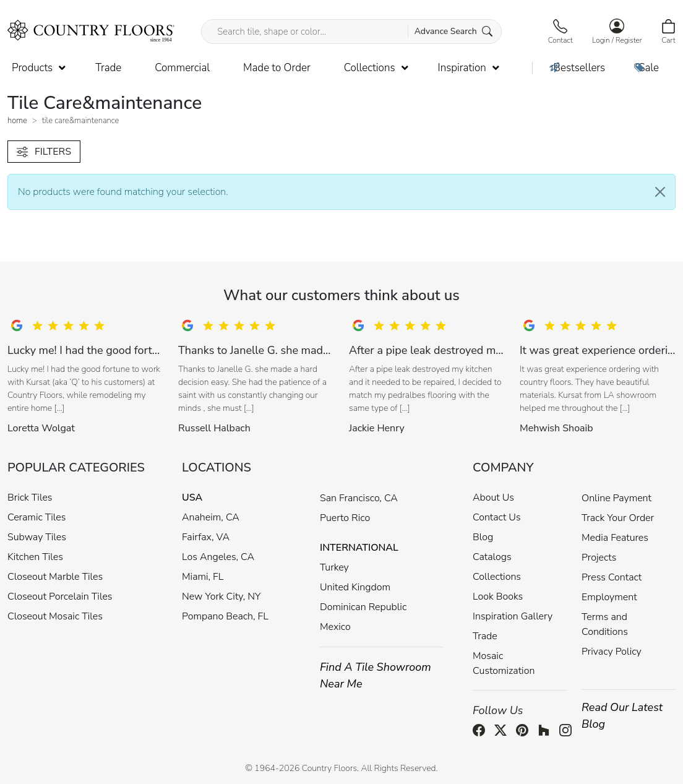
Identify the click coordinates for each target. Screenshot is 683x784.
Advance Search (454, 31)
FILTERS (44, 152)
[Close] (660, 192)
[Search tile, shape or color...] (351, 32)
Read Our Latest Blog (622, 716)
